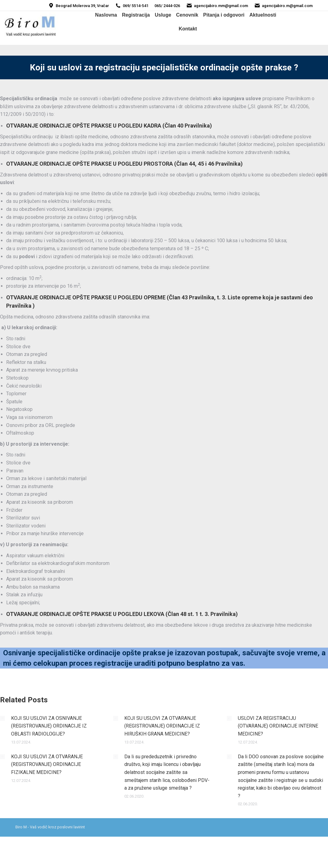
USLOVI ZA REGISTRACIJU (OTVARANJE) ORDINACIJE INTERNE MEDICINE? (278, 726)
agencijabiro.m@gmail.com (283, 6)
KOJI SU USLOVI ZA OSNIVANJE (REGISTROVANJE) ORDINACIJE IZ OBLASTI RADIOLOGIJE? (49, 726)
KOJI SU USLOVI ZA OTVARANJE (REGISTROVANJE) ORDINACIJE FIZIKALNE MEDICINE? (47, 764)
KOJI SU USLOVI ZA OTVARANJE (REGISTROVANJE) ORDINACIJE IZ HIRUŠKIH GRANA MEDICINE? (162, 726)
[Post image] (2, 718)
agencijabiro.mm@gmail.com (217, 6)
